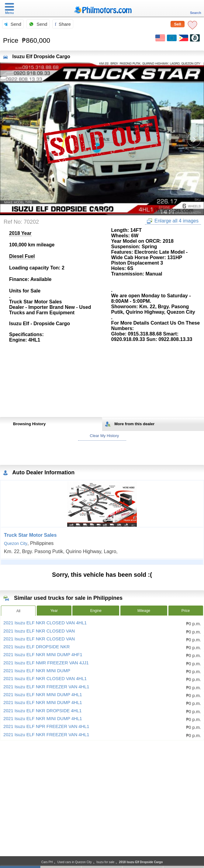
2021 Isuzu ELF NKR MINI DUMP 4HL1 (43, 695)
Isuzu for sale (105, 862)
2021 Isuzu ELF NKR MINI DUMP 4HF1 (43, 655)
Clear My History (102, 436)
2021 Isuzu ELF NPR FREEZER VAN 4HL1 (46, 726)
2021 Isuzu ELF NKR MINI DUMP (37, 671)
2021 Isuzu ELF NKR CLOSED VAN (39, 631)
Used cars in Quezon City (74, 862)
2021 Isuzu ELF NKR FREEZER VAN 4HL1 (46, 687)
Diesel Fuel (22, 256)
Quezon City (16, 543)
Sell (177, 24)
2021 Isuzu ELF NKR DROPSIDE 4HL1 (42, 711)
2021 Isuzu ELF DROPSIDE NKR (36, 647)
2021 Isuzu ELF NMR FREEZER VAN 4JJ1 (46, 663)
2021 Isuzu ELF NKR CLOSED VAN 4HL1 (45, 623)
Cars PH (47, 862)
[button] (194, 140)
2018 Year (20, 233)
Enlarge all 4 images (173, 221)
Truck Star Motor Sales (30, 535)
